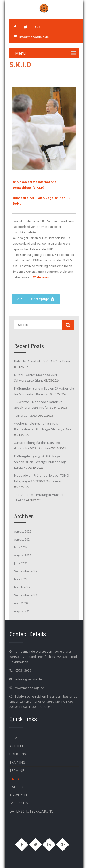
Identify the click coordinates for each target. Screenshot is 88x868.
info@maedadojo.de (34, 37)
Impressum (19, 803)
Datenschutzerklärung (31, 811)
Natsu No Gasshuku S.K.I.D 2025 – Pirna (42, 361)
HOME (14, 738)
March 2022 (22, 587)
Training (17, 762)
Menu (20, 53)
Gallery (16, 787)
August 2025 (23, 531)
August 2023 (23, 555)
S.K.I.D (14, 779)
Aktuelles (18, 746)
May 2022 (21, 579)
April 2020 (21, 603)
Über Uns (18, 754)
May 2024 (21, 547)
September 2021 (26, 595)
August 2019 (23, 611)
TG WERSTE (19, 795)
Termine (17, 771)
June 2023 (21, 563)
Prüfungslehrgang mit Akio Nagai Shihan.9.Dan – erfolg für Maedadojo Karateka (40, 462)
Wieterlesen (41, 277)
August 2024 (23, 539)
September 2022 (26, 571)
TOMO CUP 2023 (25, 416)
